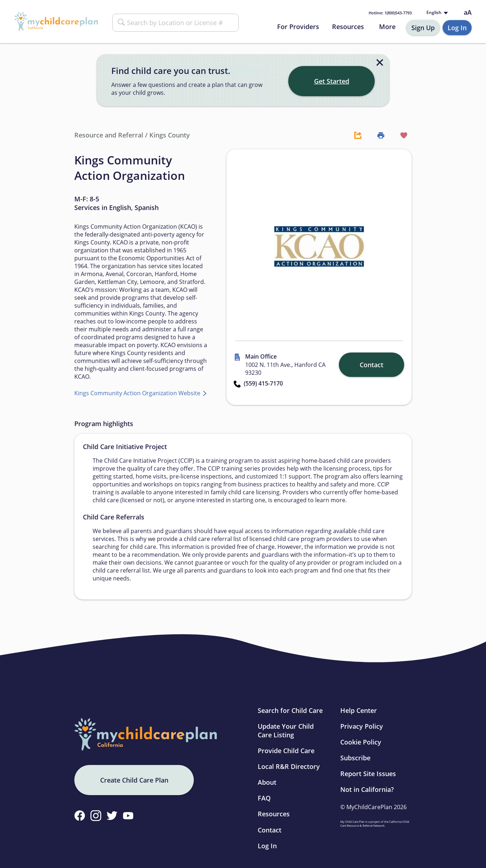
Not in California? (367, 789)
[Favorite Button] (400, 135)
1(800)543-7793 (390, 13)
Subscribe (355, 758)
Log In (457, 28)
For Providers (298, 27)
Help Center (359, 710)
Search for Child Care (290, 710)
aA (468, 12)
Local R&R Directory (289, 766)
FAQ (264, 798)
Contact (270, 830)
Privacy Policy (362, 726)
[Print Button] (377, 135)
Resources (348, 27)
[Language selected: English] (436, 13)
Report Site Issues (368, 774)
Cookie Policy (361, 742)
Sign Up (423, 28)
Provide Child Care (286, 751)
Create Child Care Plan (134, 780)
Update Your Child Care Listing (286, 731)
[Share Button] (354, 135)
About (267, 782)
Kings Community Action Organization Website (138, 393)
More (387, 27)
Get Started (332, 81)
